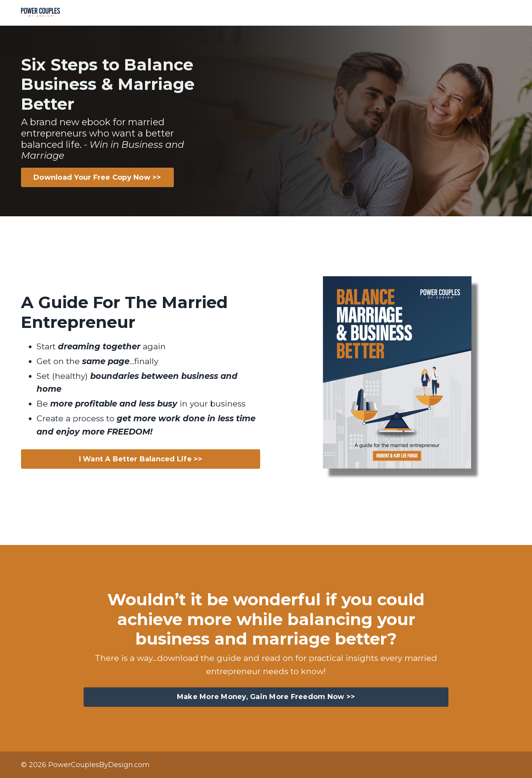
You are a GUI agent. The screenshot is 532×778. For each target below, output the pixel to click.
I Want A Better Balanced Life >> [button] (141, 459)
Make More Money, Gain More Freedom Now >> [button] (266, 697)
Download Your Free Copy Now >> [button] (97, 177)
